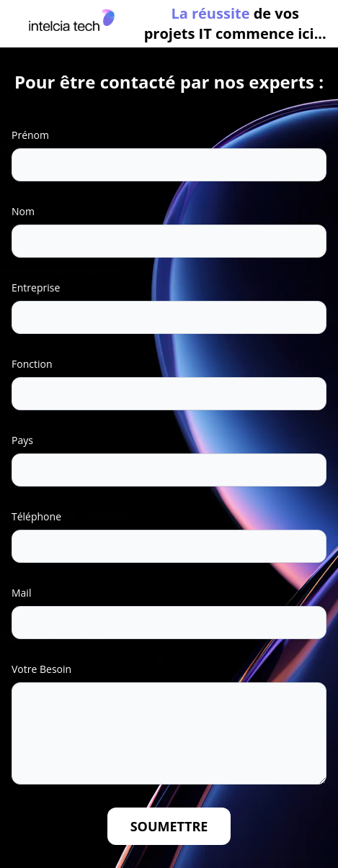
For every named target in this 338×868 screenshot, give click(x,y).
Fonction (32, 364)
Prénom (30, 135)
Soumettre (169, 826)
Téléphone (36, 516)
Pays (22, 440)
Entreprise (36, 288)
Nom (23, 211)
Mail (21, 593)
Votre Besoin (41, 669)
